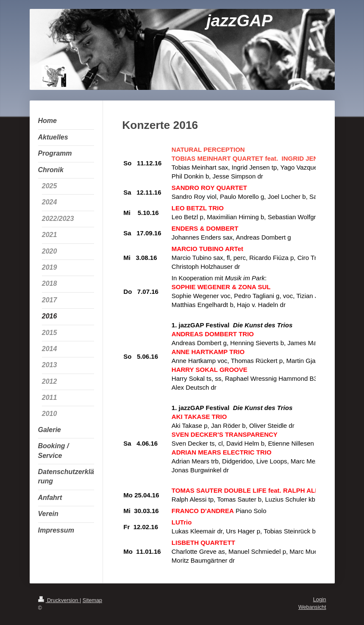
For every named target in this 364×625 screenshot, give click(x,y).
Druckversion (59, 600)
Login (320, 600)
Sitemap (92, 600)
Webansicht (312, 607)
